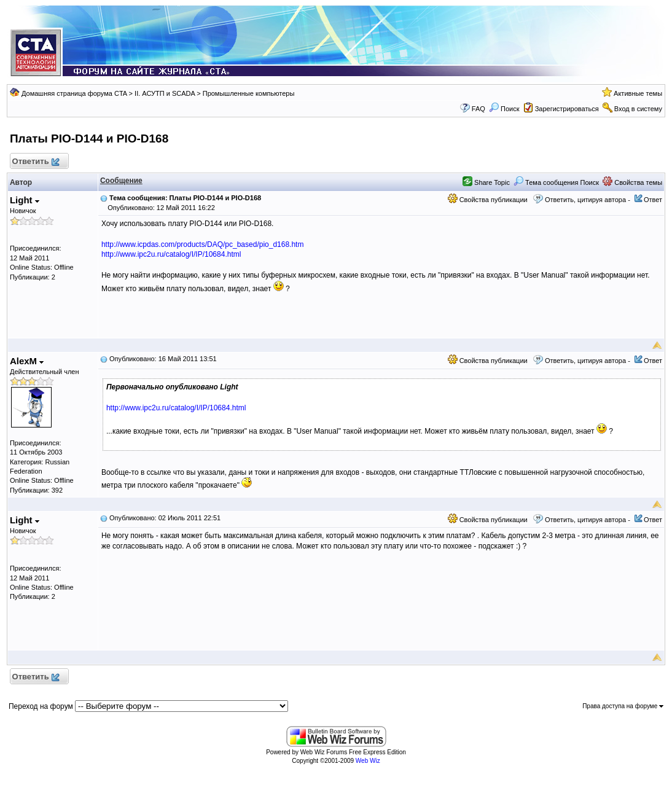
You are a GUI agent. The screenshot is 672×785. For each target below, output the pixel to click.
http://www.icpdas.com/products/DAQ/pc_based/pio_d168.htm (203, 244)
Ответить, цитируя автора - (588, 200)
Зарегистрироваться (567, 109)
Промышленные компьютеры (249, 93)
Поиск (504, 109)
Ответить (35, 162)
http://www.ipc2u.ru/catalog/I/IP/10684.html (171, 254)
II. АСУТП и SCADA (165, 93)
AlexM (27, 361)
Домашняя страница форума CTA (74, 93)
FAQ (479, 109)
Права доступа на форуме (623, 706)
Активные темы (638, 93)
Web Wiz (368, 761)
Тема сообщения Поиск (556, 182)
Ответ (653, 200)
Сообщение (121, 181)
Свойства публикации (488, 200)
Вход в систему (638, 109)
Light (25, 200)
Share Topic (486, 182)
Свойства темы (632, 182)
